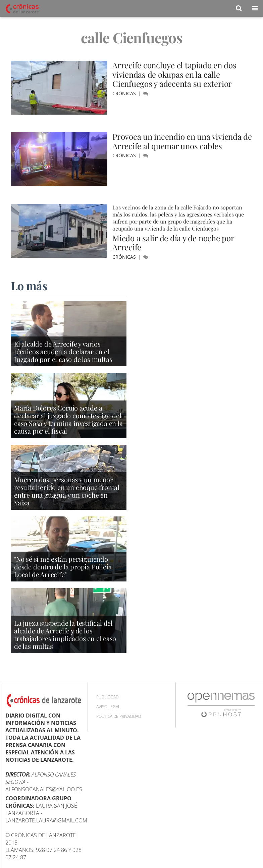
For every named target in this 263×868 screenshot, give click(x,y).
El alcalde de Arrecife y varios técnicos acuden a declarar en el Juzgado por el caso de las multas (63, 351)
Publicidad (107, 697)
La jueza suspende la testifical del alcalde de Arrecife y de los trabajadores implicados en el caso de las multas (65, 634)
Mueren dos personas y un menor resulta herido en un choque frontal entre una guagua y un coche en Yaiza (67, 491)
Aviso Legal (108, 707)
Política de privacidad (119, 716)
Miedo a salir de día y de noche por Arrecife (173, 243)
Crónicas (125, 93)
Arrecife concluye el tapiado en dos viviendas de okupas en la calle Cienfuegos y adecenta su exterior (174, 74)
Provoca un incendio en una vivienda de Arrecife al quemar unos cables (182, 141)
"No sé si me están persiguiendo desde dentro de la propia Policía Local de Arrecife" (63, 567)
